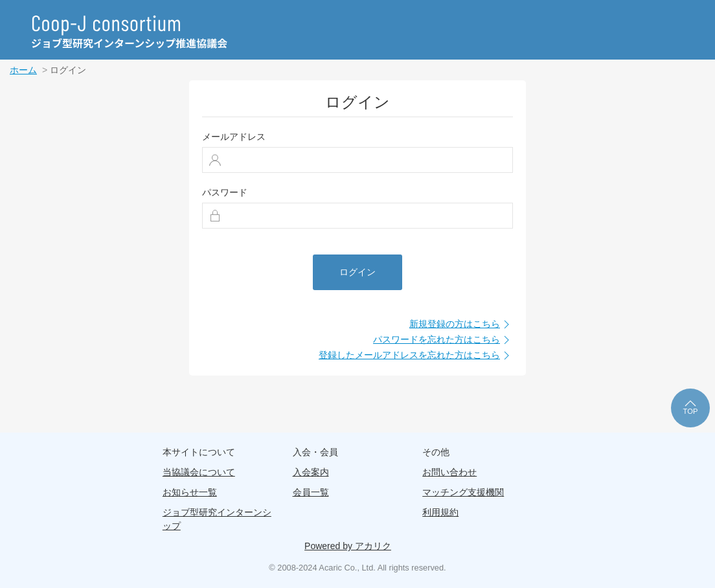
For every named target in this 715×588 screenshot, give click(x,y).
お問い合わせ (449, 472)
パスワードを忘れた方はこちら (443, 340)
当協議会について (199, 472)
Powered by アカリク (348, 546)
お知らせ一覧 (190, 492)
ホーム (23, 70)
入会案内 (311, 472)
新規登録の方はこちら (461, 324)
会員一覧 (311, 492)
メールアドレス (234, 137)
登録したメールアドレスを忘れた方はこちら (416, 356)
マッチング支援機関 (463, 492)
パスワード (225, 192)
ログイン (357, 272)
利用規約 (440, 512)
